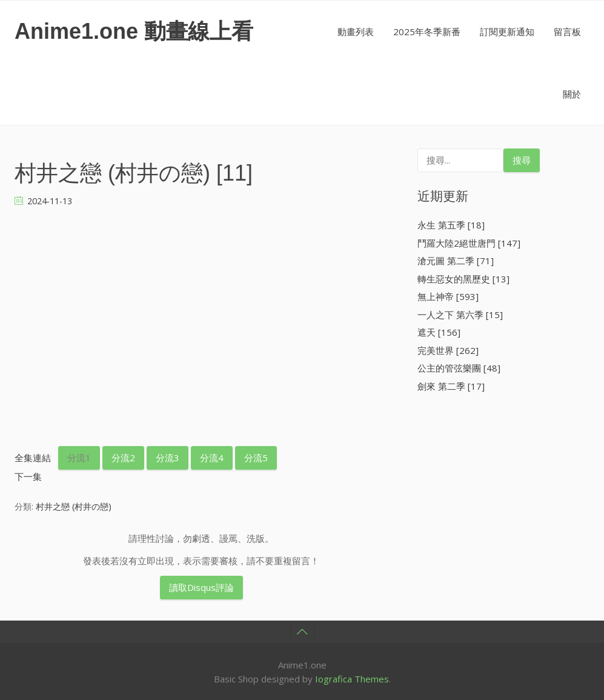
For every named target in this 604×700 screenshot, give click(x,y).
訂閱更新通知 (507, 32)
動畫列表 (356, 32)
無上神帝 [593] (448, 296)
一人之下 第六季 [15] (460, 315)
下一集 (28, 476)
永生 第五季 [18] (451, 225)
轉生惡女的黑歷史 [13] (463, 279)
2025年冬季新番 (427, 32)
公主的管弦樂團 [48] (459, 368)
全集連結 (33, 458)
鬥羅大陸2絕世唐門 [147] (469, 243)
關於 (572, 94)
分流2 (123, 458)
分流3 (168, 458)
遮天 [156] (439, 332)
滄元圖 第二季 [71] (456, 261)
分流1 (79, 458)
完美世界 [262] (448, 350)
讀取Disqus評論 (201, 587)
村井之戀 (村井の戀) (74, 506)
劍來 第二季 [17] (451, 386)
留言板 (567, 32)
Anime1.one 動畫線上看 (134, 31)
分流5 (256, 458)
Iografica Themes (352, 679)
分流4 (212, 458)
